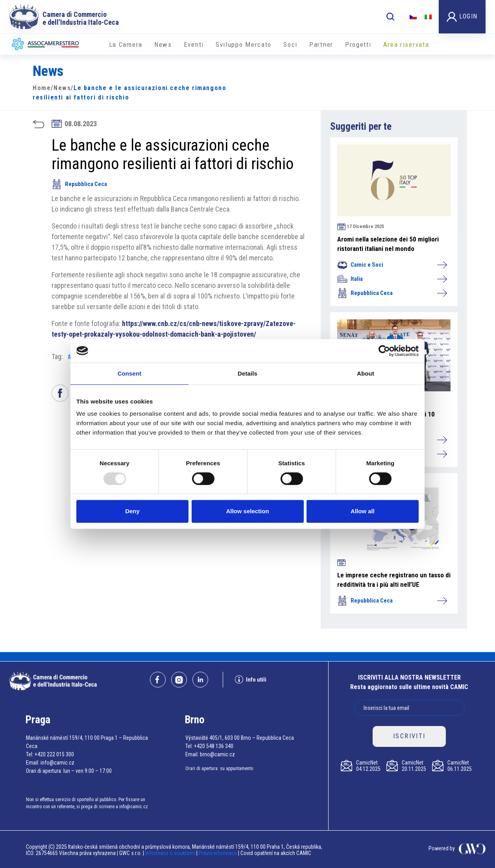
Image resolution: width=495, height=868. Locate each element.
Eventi (194, 44)
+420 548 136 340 (214, 746)
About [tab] (366, 373)
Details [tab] (247, 373)
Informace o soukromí (171, 853)
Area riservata (406, 44)
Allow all (363, 511)
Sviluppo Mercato (244, 44)
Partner (321, 44)
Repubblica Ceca (79, 184)
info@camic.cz (57, 763)
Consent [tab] (130, 373)
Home (42, 88)
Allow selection (247, 511)
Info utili (251, 679)
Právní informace (218, 853)
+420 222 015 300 (54, 754)
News (163, 44)
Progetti (358, 44)
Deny (132, 511)
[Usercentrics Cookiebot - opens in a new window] (384, 351)
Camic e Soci (392, 265)
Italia (392, 279)
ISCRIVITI (409, 736)
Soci (290, 44)
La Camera (126, 44)
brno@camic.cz (217, 754)
